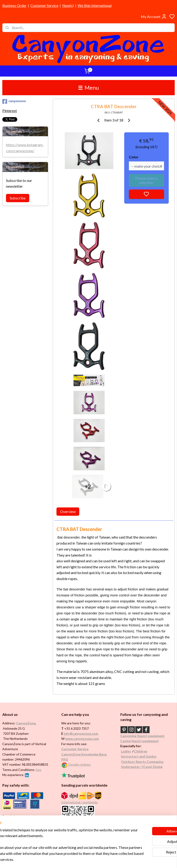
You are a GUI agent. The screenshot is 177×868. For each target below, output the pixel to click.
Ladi (124, 751)
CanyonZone (26, 723)
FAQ (65, 759)
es (129, 751)
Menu (89, 87)
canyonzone (14, 101)
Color (134, 157)
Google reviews (80, 764)
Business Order (14, 5)
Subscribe (18, 198)
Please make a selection (146, 180)
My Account (154, 17)
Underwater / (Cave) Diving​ (142, 767)
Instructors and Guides (139, 756)
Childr (139, 751)
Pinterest (10, 111)
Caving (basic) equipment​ (140, 741)
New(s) (68, 5)
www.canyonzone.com (82, 739)
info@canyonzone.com (81, 733)
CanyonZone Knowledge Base (84, 754)
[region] (58, 839)
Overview (68, 511)
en (145, 751)
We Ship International (95, 5)
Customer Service (44, 5)
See (38, 770)
